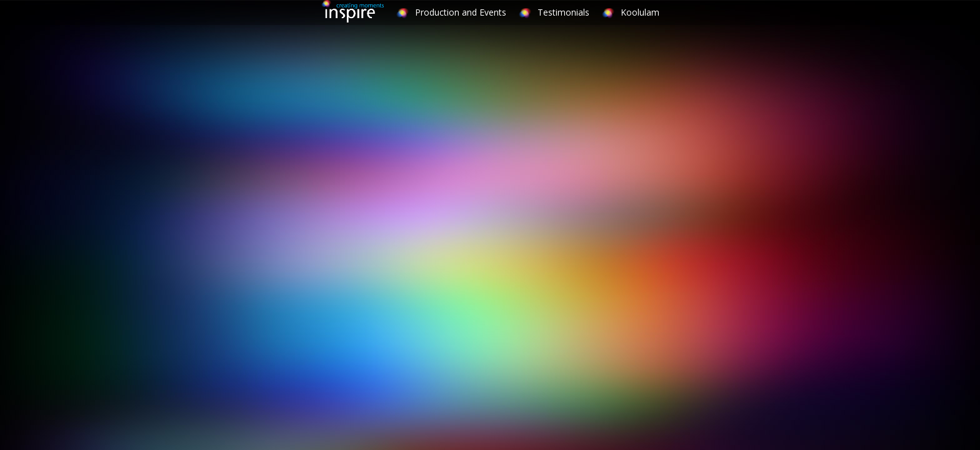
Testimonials (563, 12)
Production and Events (461, 12)
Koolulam (640, 12)
